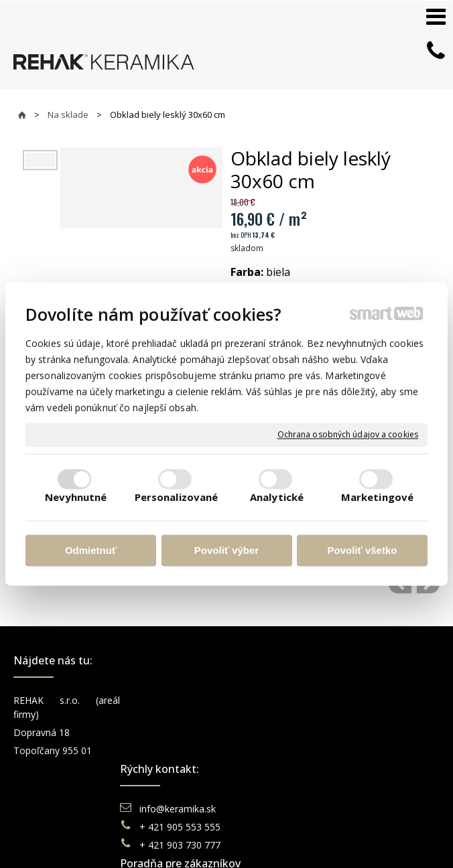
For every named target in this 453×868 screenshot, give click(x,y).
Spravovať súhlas (220, 842)
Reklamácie (276, 766)
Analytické (277, 498)
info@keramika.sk (180, 700)
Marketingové (377, 498)
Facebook (380, 700)
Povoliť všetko (363, 550)
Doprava (269, 748)
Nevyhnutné (76, 498)
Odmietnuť (91, 550)
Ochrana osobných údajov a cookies (348, 435)
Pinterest (378, 754)
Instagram (381, 718)
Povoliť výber (226, 550)
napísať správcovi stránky (226, 828)
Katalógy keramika (290, 784)
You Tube (379, 736)
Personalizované (177, 498)
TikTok (373, 773)
